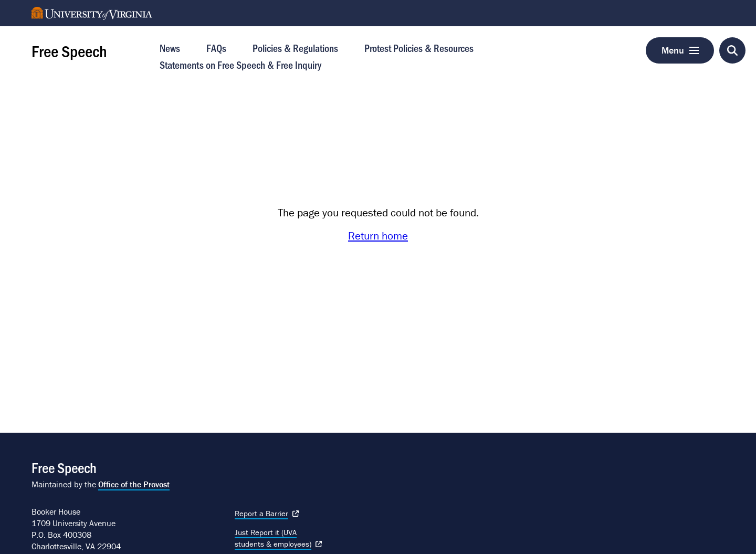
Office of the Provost (134, 484)
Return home (378, 236)
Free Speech (69, 50)
